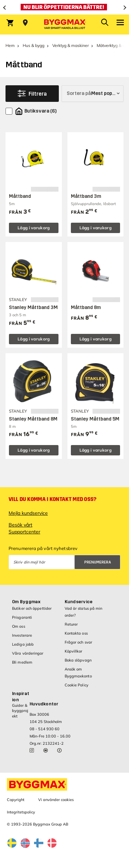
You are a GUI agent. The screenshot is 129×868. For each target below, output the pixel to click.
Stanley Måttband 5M (95, 419)
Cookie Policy (77, 685)
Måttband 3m (86, 196)
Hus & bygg (34, 45)
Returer (71, 624)
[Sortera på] (93, 94)
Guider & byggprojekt (20, 711)
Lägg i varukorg (34, 228)
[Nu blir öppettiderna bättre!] (64, 7)
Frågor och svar (79, 642)
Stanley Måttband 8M (33, 419)
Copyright (16, 800)
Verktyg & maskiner (71, 45)
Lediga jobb (23, 644)
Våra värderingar (28, 653)
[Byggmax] (65, 25)
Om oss (19, 626)
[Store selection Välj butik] (25, 23)
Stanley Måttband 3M (33, 307)
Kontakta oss (76, 633)
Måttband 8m (86, 307)
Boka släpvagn (78, 660)
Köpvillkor (74, 651)
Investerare (22, 635)
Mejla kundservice (28, 513)
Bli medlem (22, 662)
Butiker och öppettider (32, 608)
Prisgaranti (22, 617)
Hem (10, 45)
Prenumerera (98, 562)
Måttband (20, 196)
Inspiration (21, 697)
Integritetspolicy (21, 812)
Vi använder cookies (56, 800)
